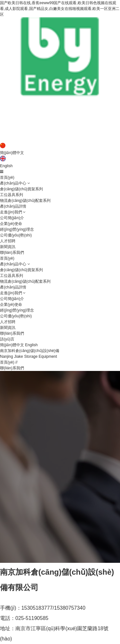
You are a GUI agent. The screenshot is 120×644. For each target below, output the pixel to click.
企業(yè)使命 (11, 224)
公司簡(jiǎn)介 (12, 218)
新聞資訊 (8, 247)
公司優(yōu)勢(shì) (16, 235)
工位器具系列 (12, 195)
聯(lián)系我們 (12, 253)
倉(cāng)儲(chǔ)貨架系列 (21, 189)
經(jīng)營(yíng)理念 (17, 229)
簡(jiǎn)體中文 (12, 153)
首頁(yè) (7, 177)
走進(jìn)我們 (11, 212)
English (6, 166)
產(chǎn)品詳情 (13, 206)
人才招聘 (8, 241)
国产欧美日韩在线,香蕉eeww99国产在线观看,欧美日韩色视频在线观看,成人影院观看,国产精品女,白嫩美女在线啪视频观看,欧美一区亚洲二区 (60, 9)
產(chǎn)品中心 (13, 183)
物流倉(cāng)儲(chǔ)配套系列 (25, 201)
